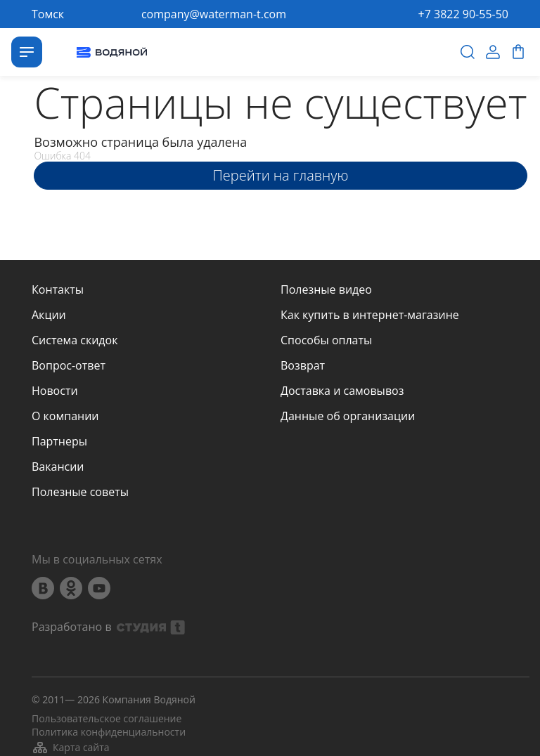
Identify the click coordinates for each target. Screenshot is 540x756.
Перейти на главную (281, 175)
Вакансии (58, 467)
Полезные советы (80, 492)
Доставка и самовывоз (342, 391)
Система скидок (75, 340)
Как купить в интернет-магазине (370, 315)
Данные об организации (348, 416)
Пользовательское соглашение (107, 719)
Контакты (58, 289)
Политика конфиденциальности (109, 732)
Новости (55, 391)
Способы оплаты (326, 340)
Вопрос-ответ (69, 365)
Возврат (303, 365)
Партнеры (59, 441)
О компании (65, 416)
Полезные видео (326, 289)
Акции (49, 315)
